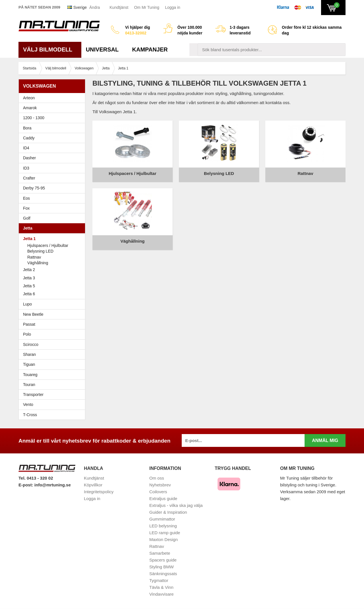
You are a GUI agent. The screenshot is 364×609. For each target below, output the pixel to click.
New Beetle (53, 314)
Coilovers (158, 492)
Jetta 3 (53, 278)
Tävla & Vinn (161, 587)
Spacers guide (163, 560)
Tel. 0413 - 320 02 (36, 478)
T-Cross (30, 415)
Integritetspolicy (99, 492)
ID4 (26, 148)
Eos (53, 198)
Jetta (53, 228)
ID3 (26, 168)
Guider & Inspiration (168, 512)
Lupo (53, 304)
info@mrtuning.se (53, 485)
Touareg (30, 375)
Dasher (53, 158)
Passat (53, 324)
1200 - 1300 (34, 118)
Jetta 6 (53, 294)
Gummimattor (162, 519)
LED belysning (163, 526)
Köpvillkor (93, 485)
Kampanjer (150, 49)
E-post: (26, 485)
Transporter (53, 395)
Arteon (29, 98)
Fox (53, 208)
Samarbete (160, 553)
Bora (53, 128)
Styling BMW (162, 567)
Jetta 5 (53, 286)
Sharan (53, 354)
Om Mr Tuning (147, 7)
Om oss (157, 478)
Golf (53, 218)
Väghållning (38, 263)
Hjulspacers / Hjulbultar (48, 245)
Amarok (30, 108)
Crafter (29, 178)
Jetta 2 (53, 270)
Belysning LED (40, 251)
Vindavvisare (162, 594)
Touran (53, 385)
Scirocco (53, 344)
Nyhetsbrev (160, 485)
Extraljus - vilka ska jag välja (176, 505)
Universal (105, 49)
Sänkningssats (163, 574)
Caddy (53, 138)
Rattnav (34, 257)
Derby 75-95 (53, 188)
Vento (53, 404)
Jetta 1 (53, 239)
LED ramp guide (165, 533)
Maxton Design (164, 539)
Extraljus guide (163, 498)
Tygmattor (159, 580)
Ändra (95, 7)
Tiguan (53, 364)
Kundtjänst (119, 7)
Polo (53, 334)
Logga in (173, 7)
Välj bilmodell (50, 49)
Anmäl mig (325, 440)
